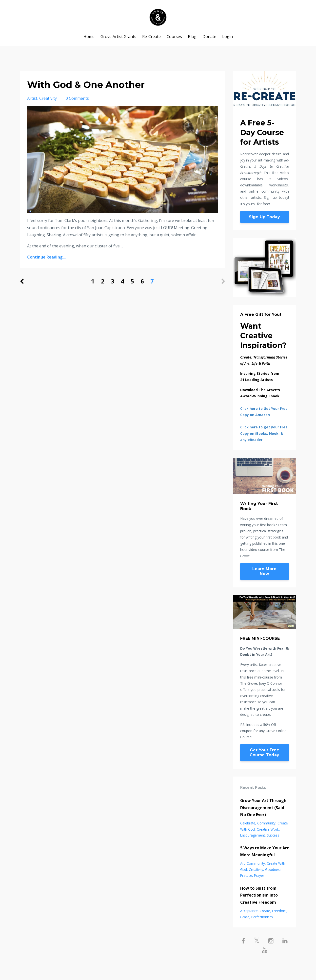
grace (245, 917)
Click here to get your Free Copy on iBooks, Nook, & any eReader (264, 433)
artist (32, 98)
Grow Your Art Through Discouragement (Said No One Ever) (263, 808)
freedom (279, 911)
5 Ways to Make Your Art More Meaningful (265, 851)
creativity (48, 98)
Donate (209, 37)
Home (89, 37)
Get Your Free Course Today (264, 752)
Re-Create (151, 37)
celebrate (248, 823)
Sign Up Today (264, 217)
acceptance (249, 911)
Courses (174, 37)
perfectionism (262, 917)
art (242, 863)
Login (227, 37)
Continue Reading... (46, 257)
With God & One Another (92, 84)
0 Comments (77, 98)
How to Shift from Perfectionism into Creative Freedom (259, 895)
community (266, 823)
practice (246, 875)
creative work (268, 829)
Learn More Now (264, 571)
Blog (192, 37)
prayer (259, 875)
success (273, 835)
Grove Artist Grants (118, 37)
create (265, 911)
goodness (273, 870)
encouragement (253, 835)
